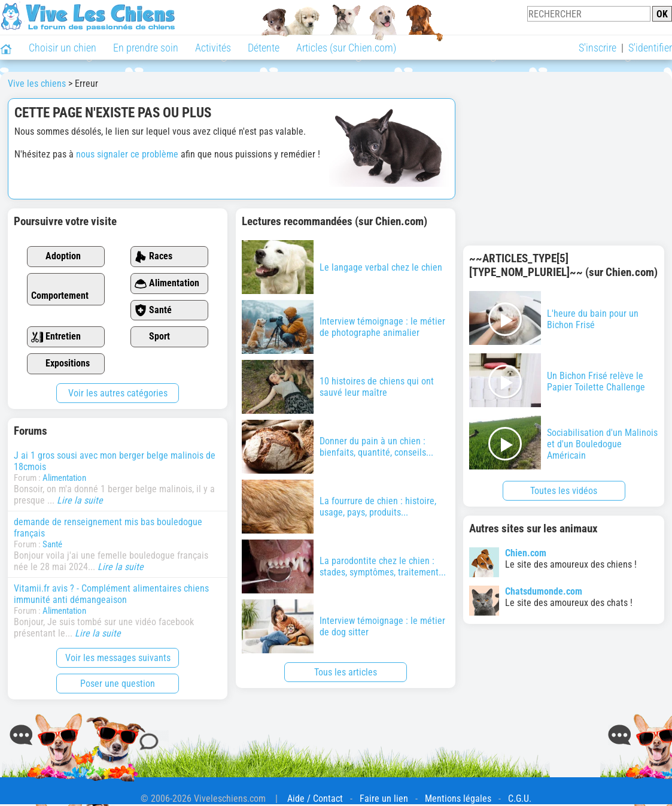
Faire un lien (384, 799)
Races (153, 257)
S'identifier (650, 48)
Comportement (60, 290)
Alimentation (167, 284)
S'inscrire (597, 48)
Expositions (60, 364)
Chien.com (526, 553)
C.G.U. (520, 799)
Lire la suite (80, 500)
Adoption (56, 257)
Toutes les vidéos (564, 491)
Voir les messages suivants (118, 658)
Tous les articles (346, 672)
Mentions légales (458, 799)
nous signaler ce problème (127, 154)
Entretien (56, 337)
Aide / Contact (315, 799)
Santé (153, 310)
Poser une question (118, 684)
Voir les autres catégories (118, 393)
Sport (152, 337)
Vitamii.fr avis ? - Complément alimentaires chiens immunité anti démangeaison (111, 594)
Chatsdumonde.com (544, 591)
